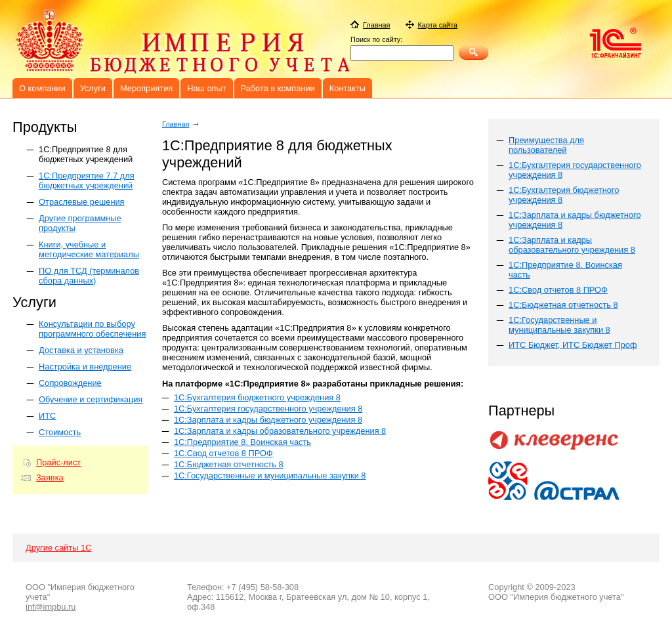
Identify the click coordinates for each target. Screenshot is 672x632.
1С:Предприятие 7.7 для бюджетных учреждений (87, 180)
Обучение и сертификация (91, 399)
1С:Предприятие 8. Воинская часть (242, 442)
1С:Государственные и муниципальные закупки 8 (270, 475)
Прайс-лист (58, 462)
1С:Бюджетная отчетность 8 (229, 464)
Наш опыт (206, 88)
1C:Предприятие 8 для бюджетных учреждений (86, 154)
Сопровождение (70, 383)
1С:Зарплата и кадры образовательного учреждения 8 (280, 431)
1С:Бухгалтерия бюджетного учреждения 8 (257, 397)
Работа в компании (278, 88)
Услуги (93, 88)
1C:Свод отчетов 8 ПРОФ (558, 290)
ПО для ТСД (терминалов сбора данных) (89, 276)
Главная (176, 124)
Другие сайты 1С (58, 548)
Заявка (50, 477)
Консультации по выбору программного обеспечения (92, 329)
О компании (42, 88)
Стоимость (60, 432)
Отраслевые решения (81, 202)
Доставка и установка (81, 350)
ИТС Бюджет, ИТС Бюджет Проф (573, 345)
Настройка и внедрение (85, 367)
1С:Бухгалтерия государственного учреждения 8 (268, 409)
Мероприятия (146, 88)
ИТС (47, 416)
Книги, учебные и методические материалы (89, 249)
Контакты (347, 88)
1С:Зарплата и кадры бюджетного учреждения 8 (268, 420)
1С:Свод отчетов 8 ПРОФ (223, 453)
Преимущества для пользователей (546, 145)
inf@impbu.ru (51, 607)
